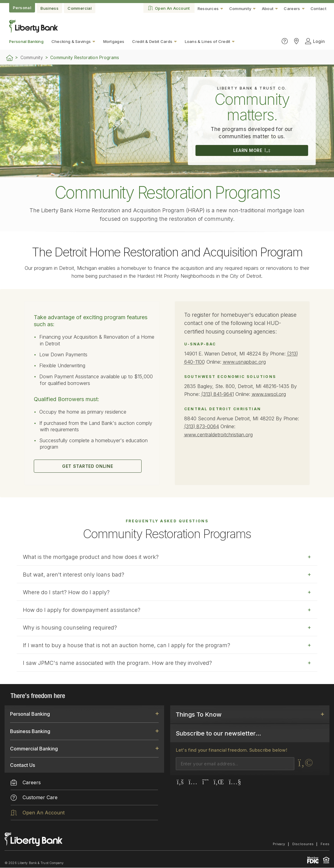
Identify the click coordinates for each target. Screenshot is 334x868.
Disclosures (303, 844)
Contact (318, 9)
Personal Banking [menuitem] (26, 41)
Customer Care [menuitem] (34, 797)
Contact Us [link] (23, 765)
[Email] (235, 764)
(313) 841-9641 (218, 394)
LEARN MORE (252, 151)
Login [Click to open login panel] (315, 41)
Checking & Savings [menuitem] (71, 41)
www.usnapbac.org (245, 362)
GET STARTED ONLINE (87, 466)
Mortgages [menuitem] (114, 41)
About (268, 9)
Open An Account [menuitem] (38, 813)
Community (240, 9)
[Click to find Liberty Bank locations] (296, 41)
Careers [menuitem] (26, 782)
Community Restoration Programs (85, 58)
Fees (325, 844)
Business (49, 8)
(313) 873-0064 (202, 426)
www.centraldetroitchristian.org (218, 434)
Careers (292, 9)
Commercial (80, 8)
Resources (208, 9)
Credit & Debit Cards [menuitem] (152, 41)
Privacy (279, 844)
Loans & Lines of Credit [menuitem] (208, 41)
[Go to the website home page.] (33, 31)
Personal (22, 8)
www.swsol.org (270, 394)
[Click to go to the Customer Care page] (285, 41)
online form (168, 684)
